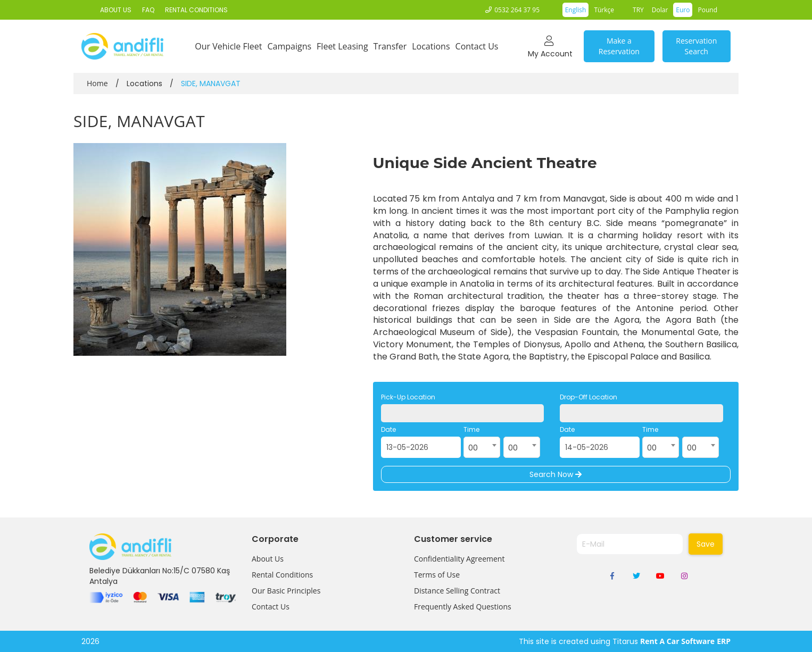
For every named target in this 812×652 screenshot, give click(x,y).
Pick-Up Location (408, 397)
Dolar (660, 10)
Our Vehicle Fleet (228, 46)
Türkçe (604, 10)
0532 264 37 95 (517, 10)
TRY (638, 10)
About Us (268, 559)
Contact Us (477, 46)
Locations (431, 46)
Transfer (390, 46)
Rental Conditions (282, 575)
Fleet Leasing (342, 46)
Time (471, 429)
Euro (683, 10)
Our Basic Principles (286, 591)
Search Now (556, 474)
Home (97, 83)
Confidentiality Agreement (459, 559)
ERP (724, 641)
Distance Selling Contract (457, 591)
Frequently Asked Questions (463, 607)
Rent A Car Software (677, 641)
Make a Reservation (619, 46)
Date (388, 429)
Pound (707, 10)
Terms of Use (437, 575)
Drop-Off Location (589, 397)
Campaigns (289, 46)
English (576, 10)
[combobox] (482, 447)
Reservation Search (696, 46)
